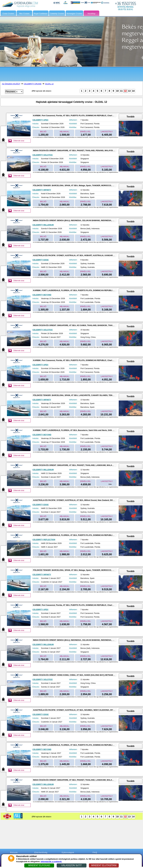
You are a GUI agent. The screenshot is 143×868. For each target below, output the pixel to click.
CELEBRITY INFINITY (42, 190)
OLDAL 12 (49, 84)
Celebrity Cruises (57, 14)
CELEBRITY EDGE (41, 260)
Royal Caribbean (41, 14)
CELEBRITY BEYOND (42, 295)
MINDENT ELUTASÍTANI (104, 865)
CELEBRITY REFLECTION (44, 540)
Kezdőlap (91, 14)
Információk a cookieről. (51, 862)
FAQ (95, 852)
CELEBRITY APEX (40, 120)
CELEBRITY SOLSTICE (43, 155)
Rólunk (14, 852)
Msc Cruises (24, 14)
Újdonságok (68, 852)
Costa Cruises (8, 14)
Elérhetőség (41, 852)
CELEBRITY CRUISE (33, 84)
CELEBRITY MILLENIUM (43, 225)
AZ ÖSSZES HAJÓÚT (11, 84)
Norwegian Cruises (74, 14)
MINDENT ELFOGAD (39, 865)
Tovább (131, 117)
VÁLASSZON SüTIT (71, 865)
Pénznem (10, 91)
